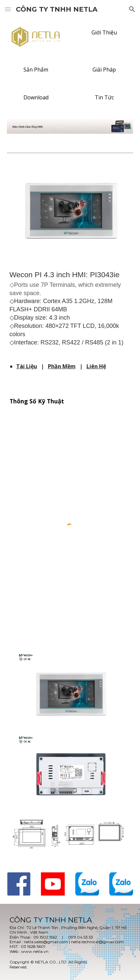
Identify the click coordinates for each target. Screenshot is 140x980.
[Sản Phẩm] (36, 70)
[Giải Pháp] (104, 70)
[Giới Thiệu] (104, 32)
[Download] (36, 97)
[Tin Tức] (104, 97)
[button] (8, 9)
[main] (70, 311)
